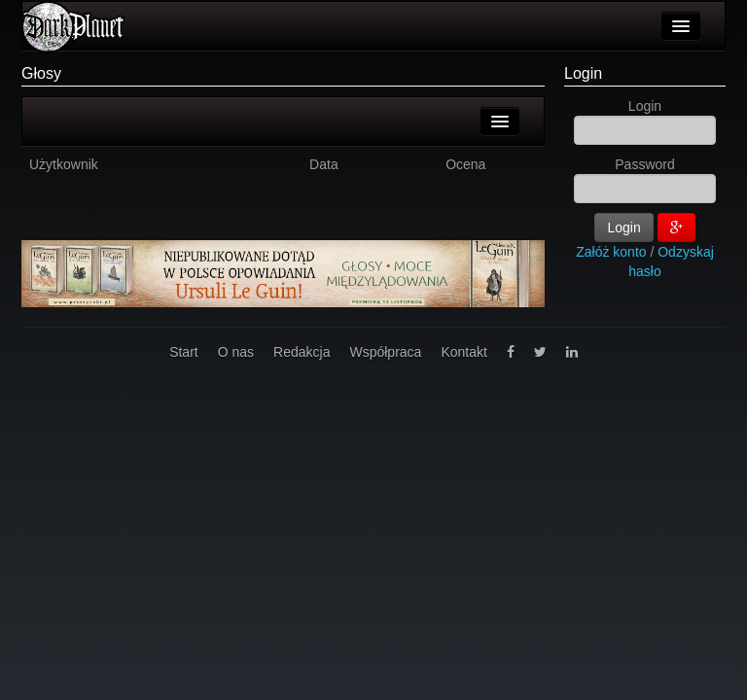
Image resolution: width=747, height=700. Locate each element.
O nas (236, 352)
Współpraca (385, 352)
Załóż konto (611, 252)
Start (184, 352)
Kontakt (463, 352)
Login (583, 73)
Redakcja (302, 352)
